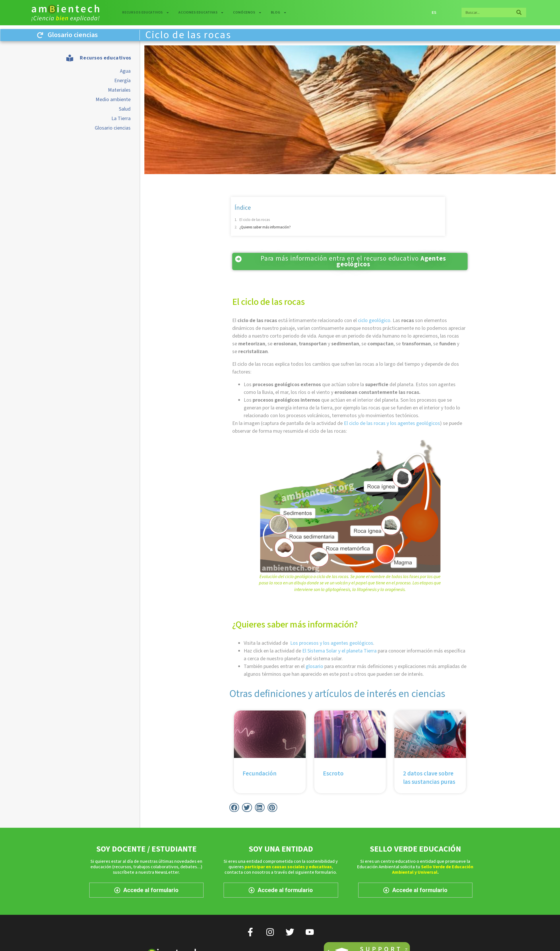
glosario (314, 666)
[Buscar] (519, 12)
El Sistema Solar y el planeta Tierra (339, 651)
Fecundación (259, 773)
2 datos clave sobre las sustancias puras (429, 778)
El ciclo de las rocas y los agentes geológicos (391, 423)
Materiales (119, 90)
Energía (122, 81)
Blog (279, 13)
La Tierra (121, 119)
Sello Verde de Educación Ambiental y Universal (433, 870)
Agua (125, 71)
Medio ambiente (113, 100)
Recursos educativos (146, 13)
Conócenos (247, 13)
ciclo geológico (374, 320)
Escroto (333, 773)
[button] (234, 808)
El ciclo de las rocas (255, 220)
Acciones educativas (201, 13)
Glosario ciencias (113, 128)
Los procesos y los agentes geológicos (331, 643)
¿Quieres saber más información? (265, 227)
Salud (125, 109)
